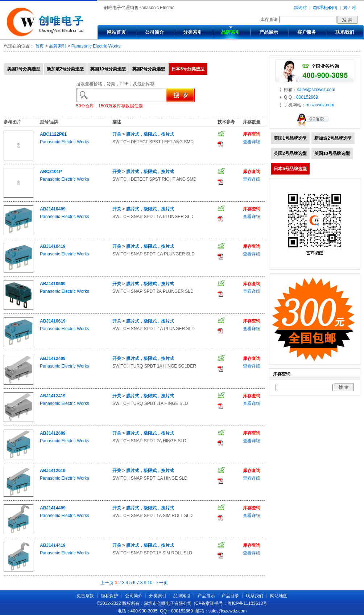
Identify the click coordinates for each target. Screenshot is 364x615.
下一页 (161, 583)
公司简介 (154, 32)
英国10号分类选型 (108, 69)
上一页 (107, 583)
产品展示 (269, 32)
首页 (40, 46)
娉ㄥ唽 (350, 8)
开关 (117, 134)
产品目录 (230, 596)
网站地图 (279, 596)
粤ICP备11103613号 (247, 603)
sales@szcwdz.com (316, 90)
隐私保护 (109, 596)
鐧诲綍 (301, 8)
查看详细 (252, 142)
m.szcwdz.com (320, 105)
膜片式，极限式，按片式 (150, 134)
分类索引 (193, 32)
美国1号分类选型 (24, 69)
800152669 (307, 97)
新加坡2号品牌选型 (333, 138)
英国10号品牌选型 (332, 153)
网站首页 (116, 32)
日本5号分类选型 (188, 69)
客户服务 (307, 32)
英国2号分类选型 (149, 69)
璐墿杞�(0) (325, 8)
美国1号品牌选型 (290, 138)
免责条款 (85, 596)
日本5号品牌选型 (290, 169)
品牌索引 (231, 32)
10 (150, 583)
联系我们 (345, 32)
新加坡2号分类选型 (65, 69)
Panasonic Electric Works (96, 46)
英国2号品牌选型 (290, 153)
